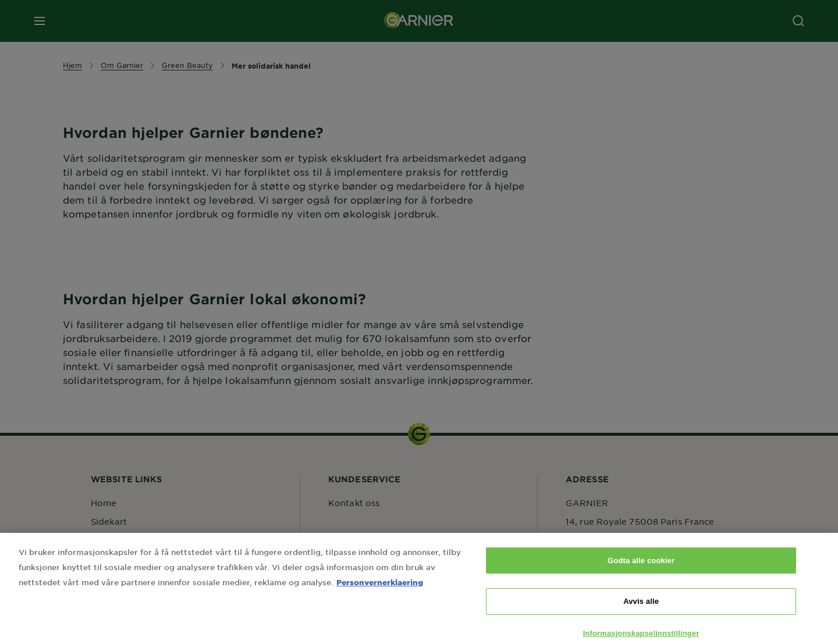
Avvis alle (641, 612)
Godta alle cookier (641, 571)
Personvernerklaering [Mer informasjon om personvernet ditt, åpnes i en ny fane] (380, 593)
